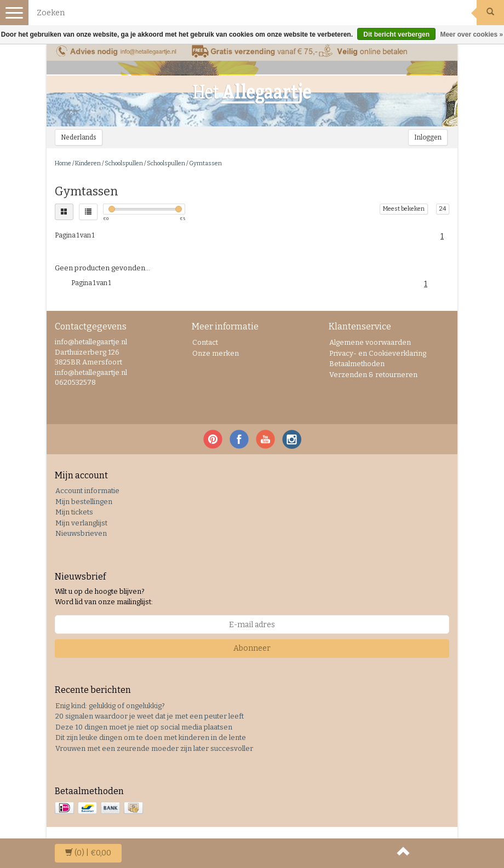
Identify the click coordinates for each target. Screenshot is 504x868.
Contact (205, 342)
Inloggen (428, 137)
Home (63, 163)
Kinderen (88, 163)
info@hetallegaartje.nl (91, 372)
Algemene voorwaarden (370, 342)
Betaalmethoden (357, 364)
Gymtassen (205, 163)
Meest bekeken (404, 209)
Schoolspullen (124, 163)
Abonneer (252, 648)
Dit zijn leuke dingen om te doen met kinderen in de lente (151, 737)
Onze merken (216, 353)
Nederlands (79, 137)
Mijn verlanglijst (81, 523)
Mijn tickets (74, 512)
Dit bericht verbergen (396, 34)
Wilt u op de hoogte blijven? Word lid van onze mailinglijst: (104, 597)
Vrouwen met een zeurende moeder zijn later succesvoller (154, 748)
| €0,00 (88, 853)
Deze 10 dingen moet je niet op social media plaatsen (144, 727)
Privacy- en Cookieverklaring (378, 353)
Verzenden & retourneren (373, 375)
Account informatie (87, 491)
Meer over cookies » (471, 34)
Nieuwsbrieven (81, 533)
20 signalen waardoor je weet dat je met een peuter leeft (150, 716)
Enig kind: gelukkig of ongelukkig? (110, 706)
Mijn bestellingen (84, 502)
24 (443, 209)
